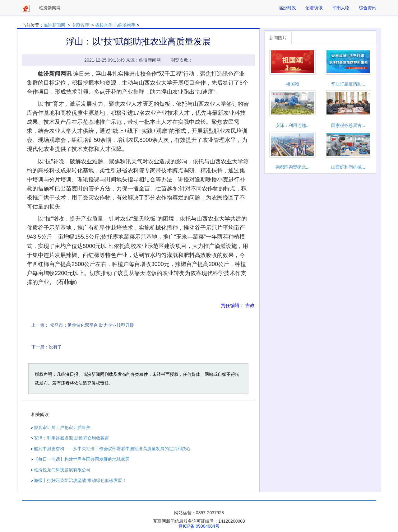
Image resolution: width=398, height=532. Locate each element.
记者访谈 (314, 8)
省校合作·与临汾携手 (115, 25)
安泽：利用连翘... (293, 125)
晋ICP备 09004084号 (199, 526)
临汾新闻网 (54, 25)
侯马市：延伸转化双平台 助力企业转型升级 (92, 325)
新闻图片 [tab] (278, 38)
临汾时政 (287, 8)
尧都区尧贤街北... (293, 167)
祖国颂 (293, 84)
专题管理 (80, 25)
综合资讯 (368, 8)
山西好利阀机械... (348, 167)
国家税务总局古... (348, 125)
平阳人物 (341, 8)
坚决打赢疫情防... (348, 84)
